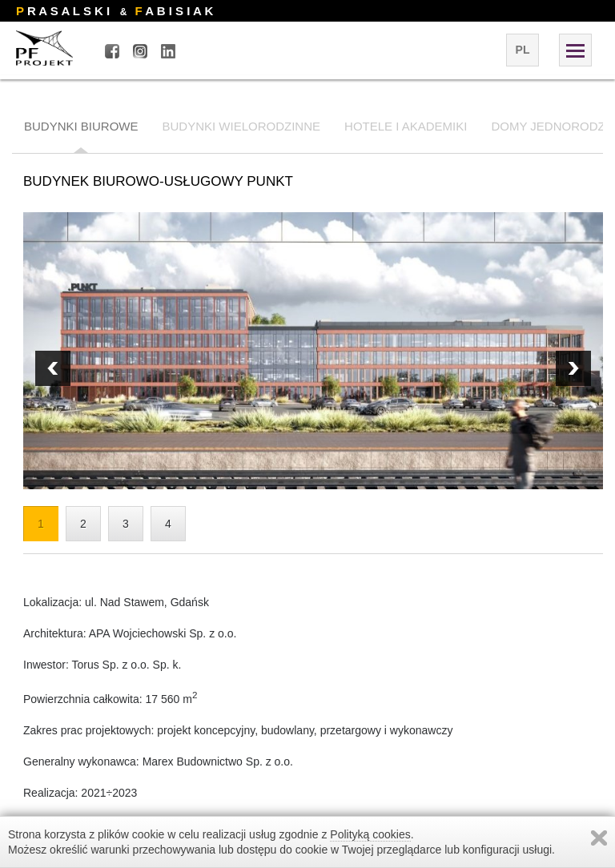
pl (523, 50)
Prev (573, 368)
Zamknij (599, 838)
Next (53, 368)
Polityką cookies (370, 834)
